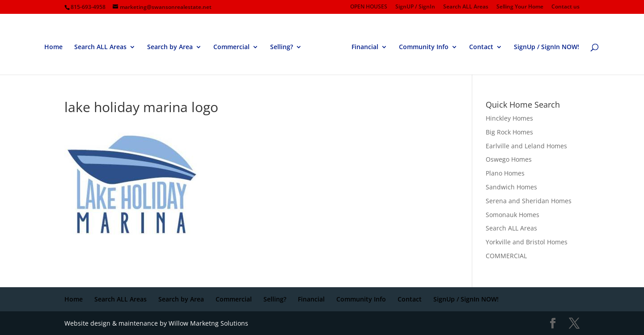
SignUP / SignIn (415, 7)
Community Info (424, 47)
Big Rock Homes (509, 132)
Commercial (231, 47)
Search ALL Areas (466, 7)
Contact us (566, 7)
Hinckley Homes (509, 118)
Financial (365, 47)
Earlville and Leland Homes (526, 146)
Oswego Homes (509, 159)
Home (53, 47)
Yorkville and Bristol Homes (527, 242)
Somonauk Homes (513, 215)
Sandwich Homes (511, 187)
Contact (481, 47)
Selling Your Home (520, 7)
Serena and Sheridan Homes (529, 201)
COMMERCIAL (506, 256)
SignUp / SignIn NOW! (547, 47)
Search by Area (170, 47)
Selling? (282, 47)
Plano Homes (505, 173)
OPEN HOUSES (369, 7)
